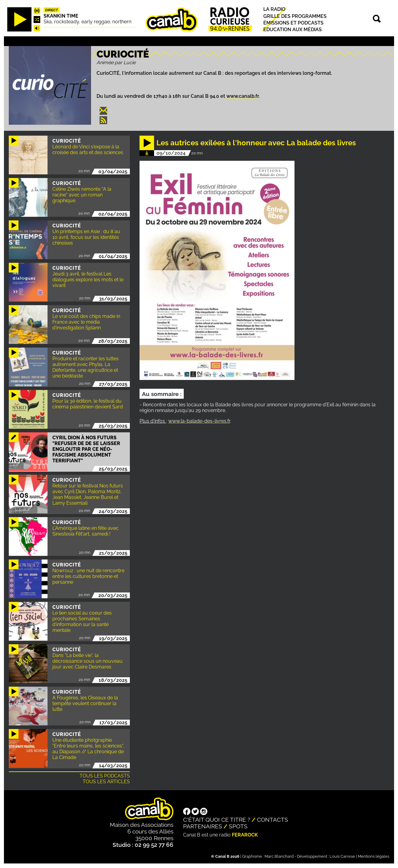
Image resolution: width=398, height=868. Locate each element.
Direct (51, 10)
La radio (274, 10)
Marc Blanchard (279, 856)
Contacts (273, 820)
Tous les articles (106, 782)
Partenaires (203, 826)
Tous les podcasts (105, 776)
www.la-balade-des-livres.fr (199, 421)
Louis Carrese (342, 856)
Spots (238, 826)
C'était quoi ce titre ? (217, 820)
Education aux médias (293, 30)
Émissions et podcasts (293, 23)
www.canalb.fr (242, 96)
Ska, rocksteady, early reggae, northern (87, 22)
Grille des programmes (295, 16)
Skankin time (61, 16)
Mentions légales (373, 856)
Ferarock (245, 835)
